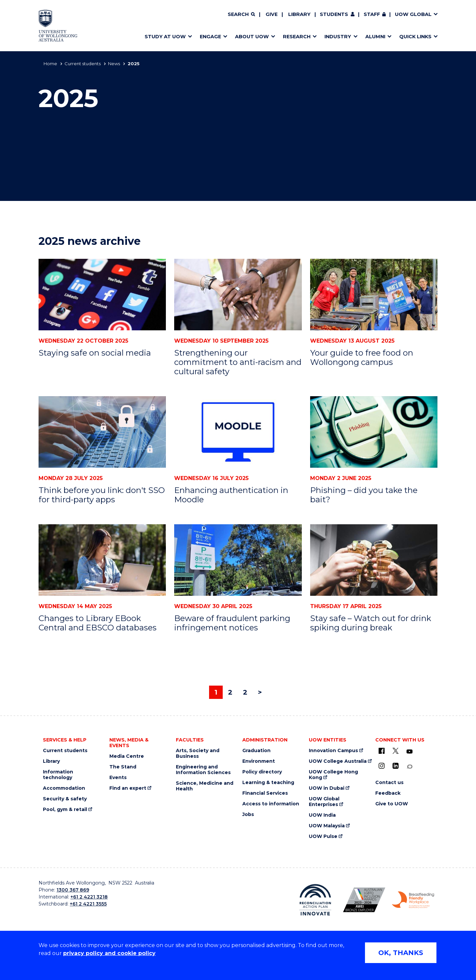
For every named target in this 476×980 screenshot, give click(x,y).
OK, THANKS (401, 953)
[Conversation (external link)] (410, 767)
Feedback (388, 793)
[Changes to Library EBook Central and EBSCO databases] (102, 560)
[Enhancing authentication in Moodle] (238, 432)
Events (118, 778)
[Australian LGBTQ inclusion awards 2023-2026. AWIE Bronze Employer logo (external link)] (364, 900)
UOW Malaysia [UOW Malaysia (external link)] (327, 826)
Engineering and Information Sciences (203, 770)
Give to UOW (392, 804)
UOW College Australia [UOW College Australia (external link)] (338, 761)
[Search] (241, 15)
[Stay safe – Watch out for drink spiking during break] (374, 560)
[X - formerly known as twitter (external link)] (396, 751)
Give (272, 14)
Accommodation (64, 788)
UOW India (322, 815)
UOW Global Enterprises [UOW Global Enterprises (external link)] (324, 802)
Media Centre (127, 756)
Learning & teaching (268, 783)
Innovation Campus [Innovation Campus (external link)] (333, 751)
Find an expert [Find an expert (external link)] (128, 788)
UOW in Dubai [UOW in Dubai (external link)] (327, 788)
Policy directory (262, 772)
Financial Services (265, 793)
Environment (259, 761)
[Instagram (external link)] (382, 766)
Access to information (271, 804)
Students (334, 14)
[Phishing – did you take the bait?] (374, 432)
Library (299, 14)
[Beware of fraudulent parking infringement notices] (238, 560)
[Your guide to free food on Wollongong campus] (374, 295)
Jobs (248, 815)
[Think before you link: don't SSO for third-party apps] (102, 432)
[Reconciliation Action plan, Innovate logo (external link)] (315, 900)
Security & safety (65, 799)
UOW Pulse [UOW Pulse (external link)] (323, 836)
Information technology (58, 775)
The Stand (123, 767)
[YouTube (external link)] (410, 752)
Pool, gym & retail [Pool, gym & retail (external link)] (65, 810)
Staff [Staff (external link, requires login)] (372, 14)
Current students (83, 64)
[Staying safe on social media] (102, 295)
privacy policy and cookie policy (109, 953)
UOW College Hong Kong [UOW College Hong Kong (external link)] (333, 775)
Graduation (256, 751)
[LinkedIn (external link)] (396, 766)
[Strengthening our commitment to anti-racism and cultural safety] (238, 295)
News (114, 64)
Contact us (389, 783)
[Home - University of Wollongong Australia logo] (58, 26)
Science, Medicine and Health (205, 786)
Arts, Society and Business (198, 753)
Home (50, 64)
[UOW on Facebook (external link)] (382, 751)
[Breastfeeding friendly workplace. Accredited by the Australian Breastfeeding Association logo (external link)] (413, 900)
